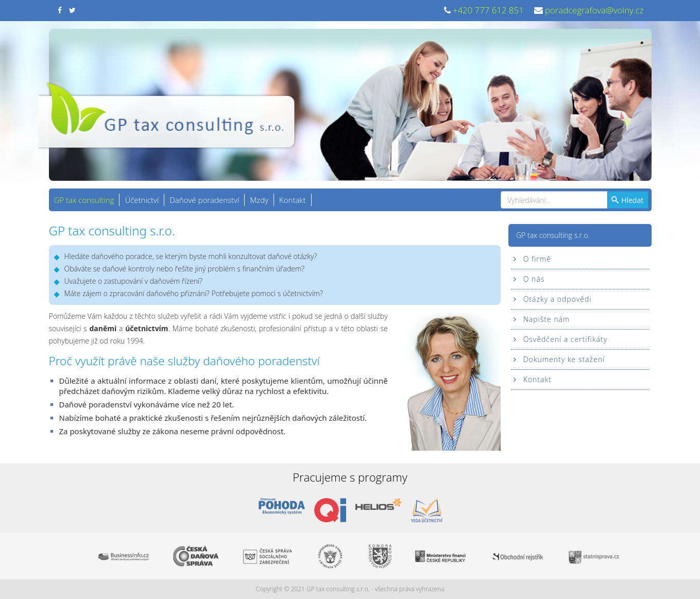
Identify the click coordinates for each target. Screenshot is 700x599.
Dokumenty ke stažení (563, 359)
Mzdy (259, 200)
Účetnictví (142, 200)
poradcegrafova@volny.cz (594, 10)
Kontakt (293, 200)
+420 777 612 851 (488, 10)
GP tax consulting (84, 200)
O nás (533, 279)
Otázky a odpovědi (556, 299)
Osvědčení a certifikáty (564, 339)
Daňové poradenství (204, 200)
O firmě (536, 259)
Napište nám (545, 319)
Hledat (632, 200)
